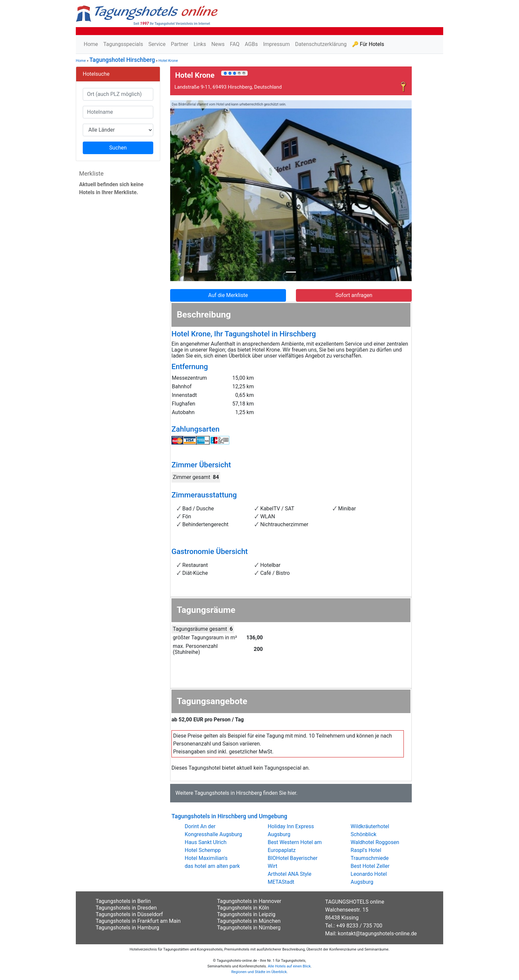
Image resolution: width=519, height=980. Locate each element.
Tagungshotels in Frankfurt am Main (138, 921)
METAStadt (281, 882)
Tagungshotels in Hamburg (127, 928)
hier (292, 793)
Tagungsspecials (123, 44)
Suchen (118, 148)
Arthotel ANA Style (290, 874)
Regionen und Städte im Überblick (259, 972)
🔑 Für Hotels (368, 44)
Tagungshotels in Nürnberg (249, 928)
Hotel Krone (168, 61)
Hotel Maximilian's (206, 858)
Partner (180, 44)
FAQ (235, 44)
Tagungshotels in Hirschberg (228, 793)
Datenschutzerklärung (321, 44)
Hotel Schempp (203, 850)
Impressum (277, 44)
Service (157, 44)
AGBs (251, 44)
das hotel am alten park (212, 866)
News (218, 44)
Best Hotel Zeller (370, 866)
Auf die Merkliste (228, 295)
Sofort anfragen (354, 295)
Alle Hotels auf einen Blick (289, 966)
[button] (188, 191)
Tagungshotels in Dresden (126, 908)
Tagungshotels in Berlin (123, 901)
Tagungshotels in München (249, 921)
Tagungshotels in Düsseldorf (129, 914)
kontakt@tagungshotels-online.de (377, 934)
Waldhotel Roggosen (375, 842)
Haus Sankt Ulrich (206, 842)
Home (91, 44)
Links (200, 44)
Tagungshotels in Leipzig (246, 914)
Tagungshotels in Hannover (249, 901)
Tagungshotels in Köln (243, 908)
